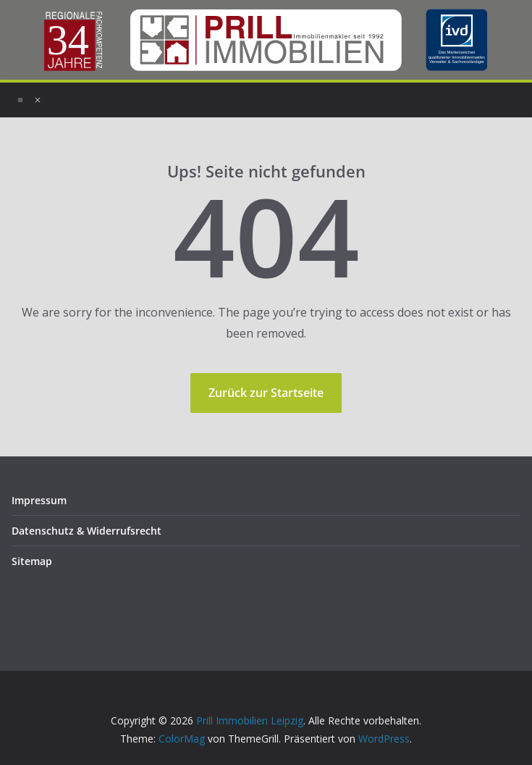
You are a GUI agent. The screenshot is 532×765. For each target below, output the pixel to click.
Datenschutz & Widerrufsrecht (86, 531)
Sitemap (32, 561)
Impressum (39, 500)
